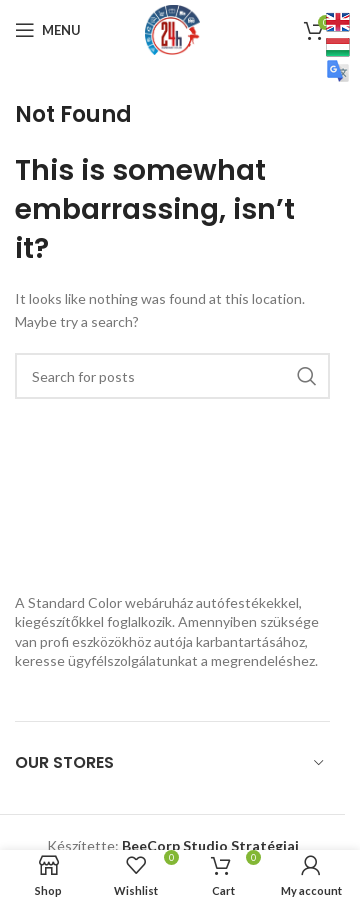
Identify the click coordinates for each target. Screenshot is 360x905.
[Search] (172, 376)
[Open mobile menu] (48, 30)
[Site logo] (172, 28)
